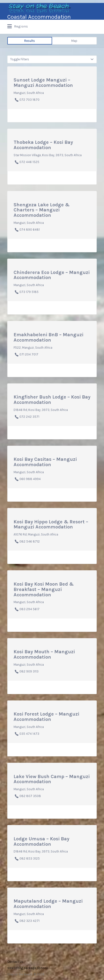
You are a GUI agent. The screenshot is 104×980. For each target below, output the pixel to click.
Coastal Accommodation (39, 17)
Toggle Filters (20, 59)
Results (30, 41)
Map (74, 41)
